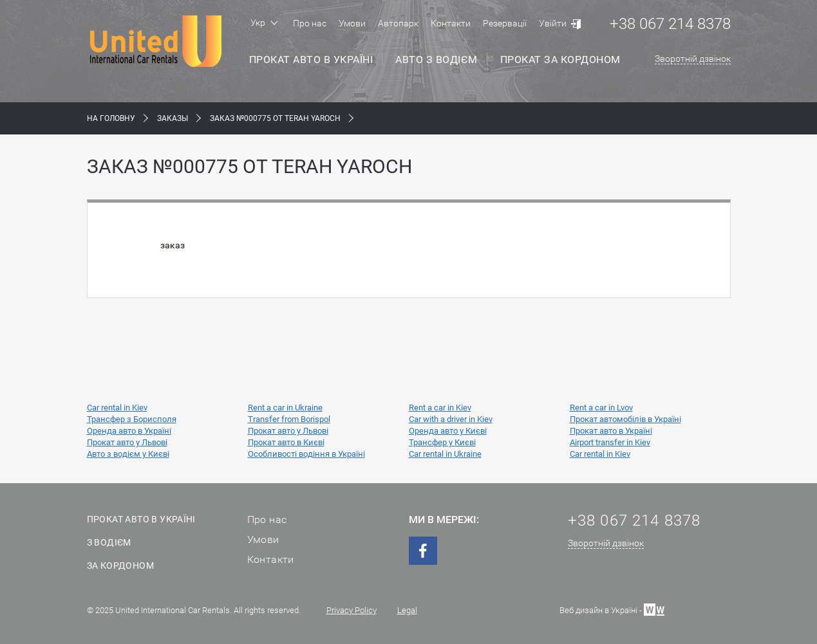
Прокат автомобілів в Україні (625, 419)
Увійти (553, 23)
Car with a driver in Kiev (451, 419)
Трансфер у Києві (442, 442)
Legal (407, 610)
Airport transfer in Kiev (610, 442)
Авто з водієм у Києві (128, 454)
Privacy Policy (352, 610)
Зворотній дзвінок (693, 59)
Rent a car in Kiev (440, 408)
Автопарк (398, 23)
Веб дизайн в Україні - (612, 609)
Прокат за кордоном (560, 60)
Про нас (310, 23)
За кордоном (120, 566)
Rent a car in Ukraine (285, 408)
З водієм (109, 542)
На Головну (111, 118)
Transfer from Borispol (289, 419)
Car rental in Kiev (117, 408)
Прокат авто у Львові (288, 431)
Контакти (451, 23)
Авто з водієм (437, 60)
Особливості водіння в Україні (306, 454)
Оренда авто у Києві (448, 431)
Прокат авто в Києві (286, 442)
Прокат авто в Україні (311, 60)
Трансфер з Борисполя (132, 419)
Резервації (505, 23)
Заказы (173, 118)
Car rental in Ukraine (445, 454)
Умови (352, 23)
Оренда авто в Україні (129, 431)
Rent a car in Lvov (601, 408)
